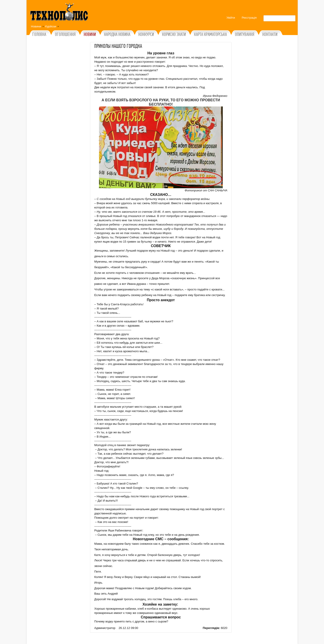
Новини (36, 26)
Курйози (51, 26)
